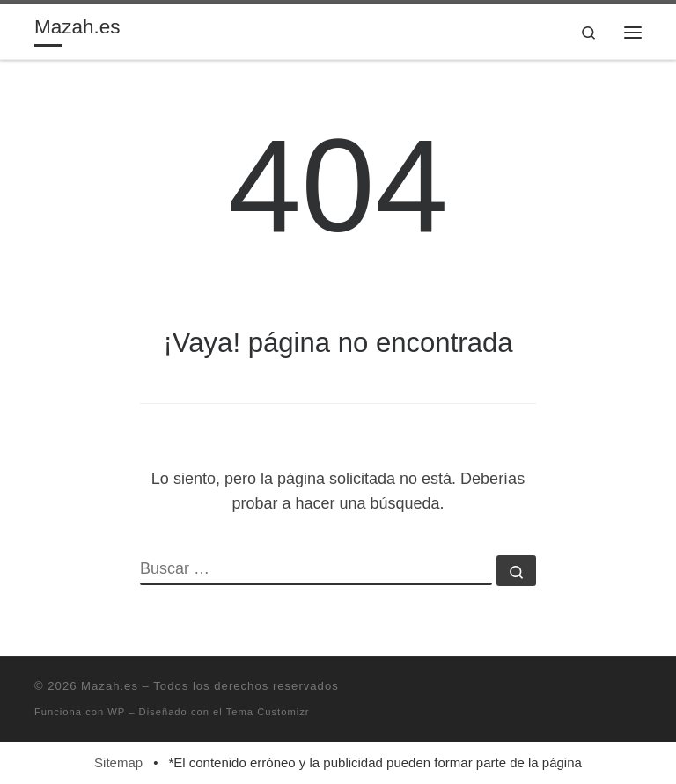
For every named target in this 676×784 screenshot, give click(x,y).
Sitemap (118, 762)
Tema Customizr (268, 712)
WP (116, 712)
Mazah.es (110, 686)
